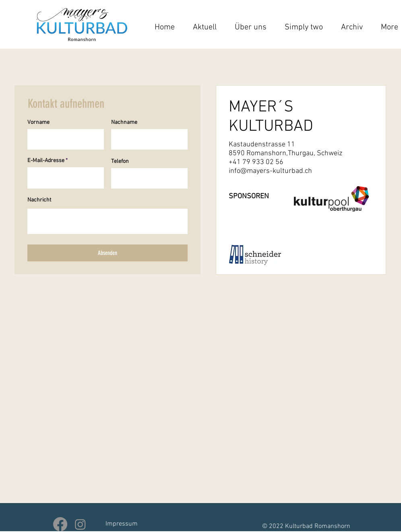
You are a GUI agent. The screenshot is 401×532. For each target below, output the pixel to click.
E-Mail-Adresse (46, 161)
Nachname (124, 123)
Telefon (120, 162)
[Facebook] (60, 524)
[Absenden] (107, 253)
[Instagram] (80, 524)
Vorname (38, 123)
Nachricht (39, 200)
